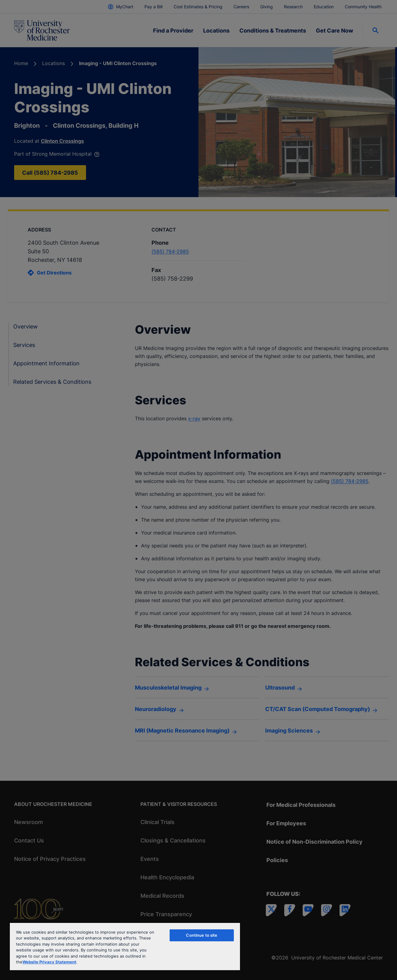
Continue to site (202, 935)
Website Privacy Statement (49, 962)
